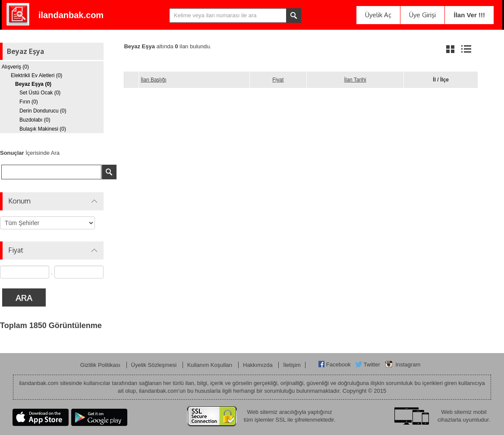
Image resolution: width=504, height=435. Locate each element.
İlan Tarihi (355, 80)
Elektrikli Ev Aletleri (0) (36, 75)
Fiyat (278, 80)
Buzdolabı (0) (35, 120)
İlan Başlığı (153, 80)
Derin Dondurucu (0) (43, 111)
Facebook (339, 358)
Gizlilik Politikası (101, 358)
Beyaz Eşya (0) (33, 84)
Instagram (408, 358)
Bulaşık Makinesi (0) (43, 129)
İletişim (292, 358)
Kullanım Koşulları (211, 358)
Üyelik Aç (378, 15)
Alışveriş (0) (15, 67)
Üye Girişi (422, 15)
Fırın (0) (29, 102)
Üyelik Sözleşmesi (155, 358)
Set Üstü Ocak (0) (40, 93)
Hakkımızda (258, 358)
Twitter (372, 358)
